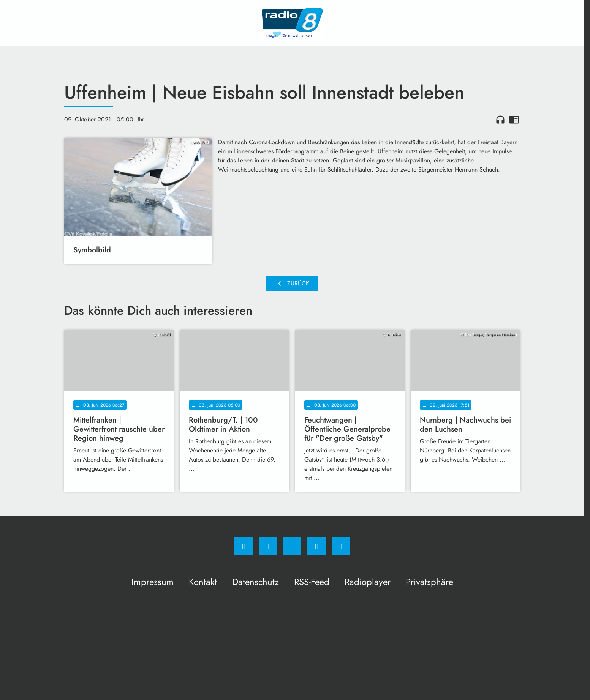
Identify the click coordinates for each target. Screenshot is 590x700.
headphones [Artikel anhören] (500, 120)
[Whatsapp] (292, 546)
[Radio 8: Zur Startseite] (292, 23)
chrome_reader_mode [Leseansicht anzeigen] (514, 120)
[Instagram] (268, 546)
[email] (341, 546)
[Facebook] (244, 546)
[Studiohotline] (316, 546)
